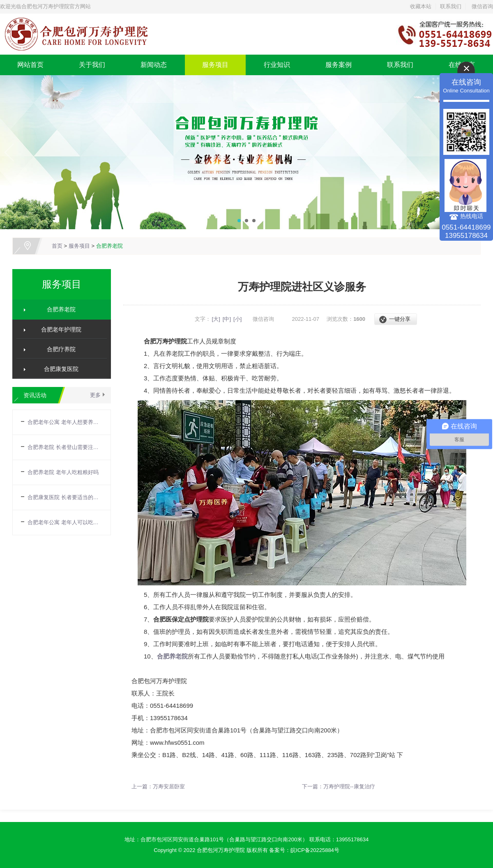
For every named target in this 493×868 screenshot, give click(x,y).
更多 (95, 395)
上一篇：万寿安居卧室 (158, 786)
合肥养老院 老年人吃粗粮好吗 (63, 472)
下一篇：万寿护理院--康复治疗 (339, 786)
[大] (216, 319)
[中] (227, 319)
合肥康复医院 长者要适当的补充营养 (65, 497)
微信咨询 (482, 6)
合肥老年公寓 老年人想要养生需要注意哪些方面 (65, 422)
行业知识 (277, 65)
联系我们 (451, 6)
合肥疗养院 (58, 349)
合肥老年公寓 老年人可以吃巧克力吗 (65, 522)
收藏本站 (421, 6)
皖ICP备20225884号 (315, 850)
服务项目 (215, 65)
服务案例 (339, 65)
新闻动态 (154, 65)
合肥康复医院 (58, 369)
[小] (237, 319)
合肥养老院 (109, 246)
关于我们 (92, 65)
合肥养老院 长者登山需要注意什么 (65, 447)
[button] (239, 221)
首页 (57, 246)
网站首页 (30, 65)
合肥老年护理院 (58, 329)
